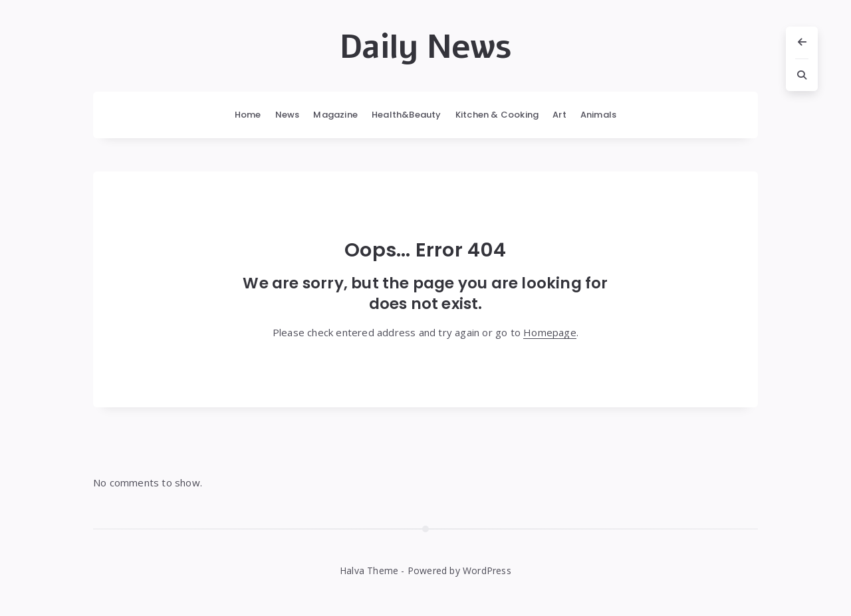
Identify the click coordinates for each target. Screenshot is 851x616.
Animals (598, 115)
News (288, 115)
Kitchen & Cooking (497, 115)
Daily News (425, 47)
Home (248, 115)
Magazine (335, 115)
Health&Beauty (407, 115)
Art (559, 115)
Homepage (550, 332)
